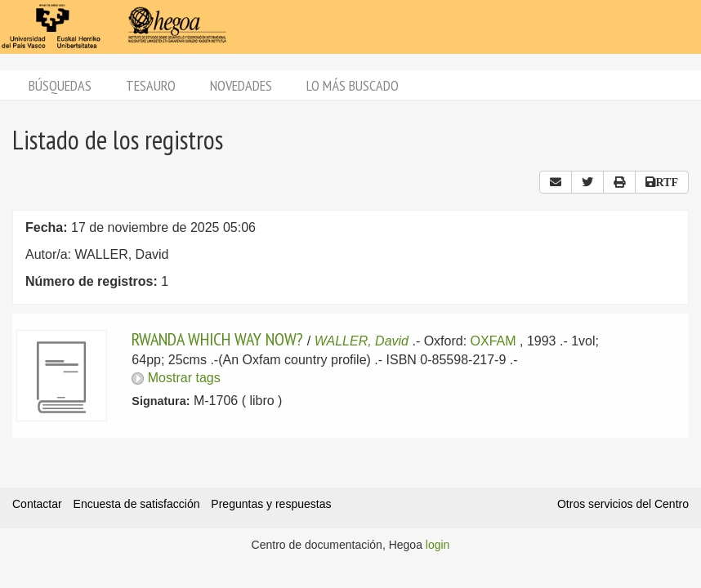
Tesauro (151, 85)
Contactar (37, 504)
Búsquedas (60, 85)
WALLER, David (362, 341)
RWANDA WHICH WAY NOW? (217, 339)
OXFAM (493, 341)
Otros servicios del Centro (623, 504)
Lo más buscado (353, 85)
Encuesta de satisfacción (137, 504)
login (438, 545)
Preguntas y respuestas (271, 504)
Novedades (241, 85)
